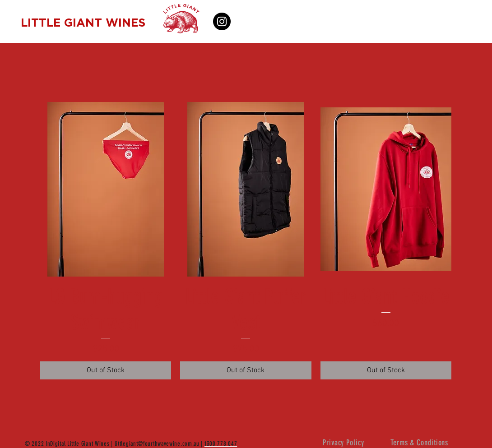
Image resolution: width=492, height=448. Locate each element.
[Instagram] (222, 21)
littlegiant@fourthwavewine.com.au (157, 444)
